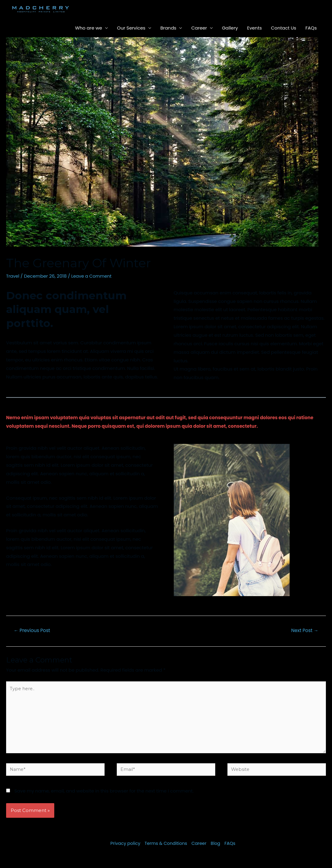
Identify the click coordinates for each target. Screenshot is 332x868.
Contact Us (284, 28)
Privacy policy (124, 848)
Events (254, 28)
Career (199, 28)
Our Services (131, 28)
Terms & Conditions (166, 848)
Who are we (89, 28)
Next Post (304, 631)
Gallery (230, 28)
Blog (217, 848)
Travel (13, 276)
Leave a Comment (93, 276)
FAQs (311, 28)
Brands (168, 28)
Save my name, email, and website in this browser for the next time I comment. (104, 795)
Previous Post (33, 631)
